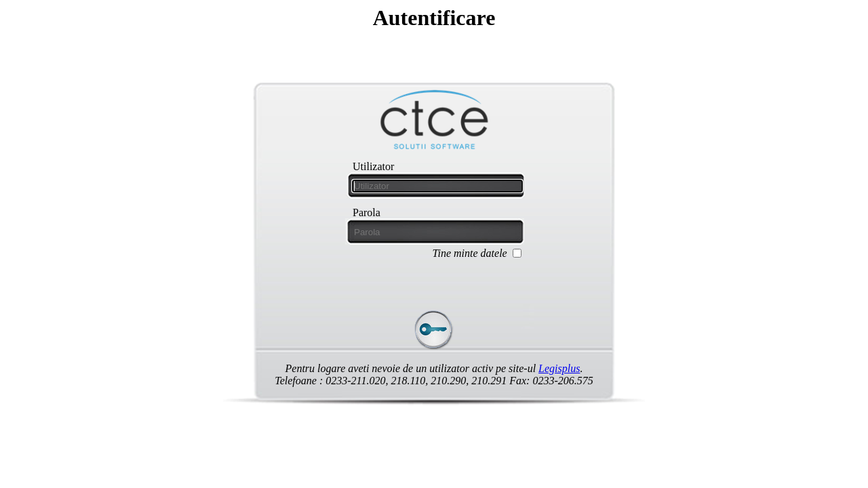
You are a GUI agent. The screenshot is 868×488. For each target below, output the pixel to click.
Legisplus (559, 368)
